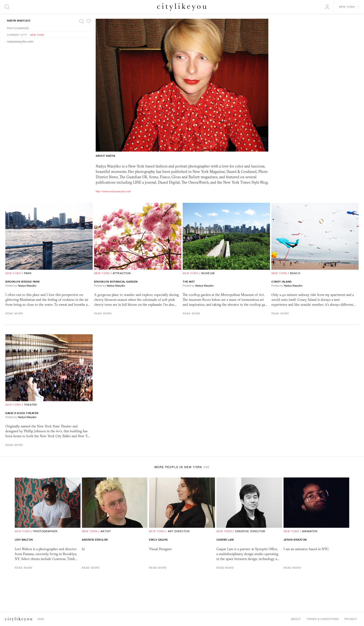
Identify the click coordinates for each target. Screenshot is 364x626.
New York (37, 35)
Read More (14, 313)
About (296, 619)
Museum (208, 273)
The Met (189, 282)
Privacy (351, 619)
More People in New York (182, 467)
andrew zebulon (95, 540)
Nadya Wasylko (19, 21)
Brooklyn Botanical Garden (116, 282)
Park (28, 273)
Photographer (18, 28)
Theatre (31, 405)
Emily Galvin (158, 540)
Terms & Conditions (323, 619)
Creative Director (250, 531)
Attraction (122, 273)
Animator (310, 531)
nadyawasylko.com (20, 42)
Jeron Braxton (295, 540)
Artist (106, 531)
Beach (295, 273)
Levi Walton (24, 540)
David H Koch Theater (22, 413)
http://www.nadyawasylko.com (113, 191)
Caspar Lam (225, 540)
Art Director (179, 531)
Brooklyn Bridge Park (23, 282)
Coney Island (282, 282)
